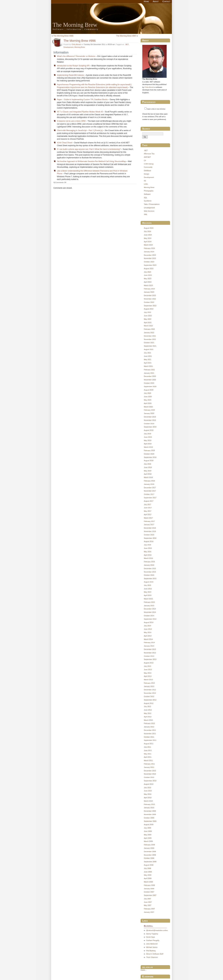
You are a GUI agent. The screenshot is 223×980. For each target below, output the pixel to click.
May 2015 (148, 592)
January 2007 (149, 912)
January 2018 (149, 484)
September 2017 (150, 498)
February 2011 (149, 764)
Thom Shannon (152, 957)
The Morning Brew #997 (126, 36)
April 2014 (148, 636)
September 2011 (150, 740)
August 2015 (149, 582)
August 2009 (149, 824)
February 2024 (149, 248)
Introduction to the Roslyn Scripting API (73, 66)
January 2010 (149, 808)
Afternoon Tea (149, 154)
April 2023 (148, 282)
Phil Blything (151, 951)
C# (145, 160)
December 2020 (150, 376)
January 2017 (149, 525)
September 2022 (150, 306)
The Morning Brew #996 (80, 41)
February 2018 (149, 481)
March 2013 (148, 680)
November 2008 (150, 855)
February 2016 (149, 562)
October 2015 (149, 575)
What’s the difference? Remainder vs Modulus (76, 56)
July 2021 (148, 353)
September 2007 (150, 895)
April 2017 (148, 515)
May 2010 (148, 794)
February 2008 (149, 885)
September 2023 (150, 265)
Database (148, 171)
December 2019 (150, 417)
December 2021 (150, 336)
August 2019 (149, 430)
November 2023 (150, 258)
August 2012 (149, 703)
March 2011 (148, 760)
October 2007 (149, 892)
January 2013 (149, 686)
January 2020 (149, 413)
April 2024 (148, 242)
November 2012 (150, 693)
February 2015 (149, 602)
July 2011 (148, 747)
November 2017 (150, 491)
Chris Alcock (76, 44)
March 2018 (148, 477)
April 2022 (148, 322)
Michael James (152, 947)
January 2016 (149, 565)
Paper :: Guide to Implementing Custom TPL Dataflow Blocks (82, 100)
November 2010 (150, 774)
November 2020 (150, 380)
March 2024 (148, 245)
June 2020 (148, 397)
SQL (146, 198)
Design (146, 174)
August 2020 (149, 390)
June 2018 (148, 467)
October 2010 (149, 777)
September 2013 (150, 659)
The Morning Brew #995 (63, 36)
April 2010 (148, 798)
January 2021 (149, 373)
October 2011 (149, 737)
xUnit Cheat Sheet (64, 143)
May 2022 (148, 319)
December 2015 (150, 568)
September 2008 (150, 862)
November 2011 (150, 734)
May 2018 (148, 471)
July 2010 (148, 788)
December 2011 (150, 730)
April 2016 (148, 555)
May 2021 (148, 359)
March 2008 (148, 882)
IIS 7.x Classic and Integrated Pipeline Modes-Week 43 (80, 112)
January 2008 (149, 889)
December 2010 (150, 771)
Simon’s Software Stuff (155, 954)
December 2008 (150, 852)
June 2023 (148, 275)
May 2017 (148, 511)
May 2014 (148, 632)
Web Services (149, 211)
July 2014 (148, 626)
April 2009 (148, 838)
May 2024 (148, 238)
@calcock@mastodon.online (157, 930)
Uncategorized (149, 208)
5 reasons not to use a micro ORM (71, 121)
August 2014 (149, 622)
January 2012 (149, 727)
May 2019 (148, 440)
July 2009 (148, 828)
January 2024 (149, 252)
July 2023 (148, 272)
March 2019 (148, 447)
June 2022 (148, 316)
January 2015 (149, 606)
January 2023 (149, 292)
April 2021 (148, 363)
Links (146, 184)
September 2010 (150, 781)
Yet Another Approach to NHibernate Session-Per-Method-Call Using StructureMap (91, 161)
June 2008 (148, 872)
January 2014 (149, 646)
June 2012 (148, 710)
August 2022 (149, 309)
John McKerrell (152, 944)
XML (146, 214)
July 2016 (148, 545)
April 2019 (148, 444)
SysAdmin (148, 201)
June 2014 (148, 629)
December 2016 (150, 528)
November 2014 (150, 612)
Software (147, 194)
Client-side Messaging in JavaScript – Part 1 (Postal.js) (80, 130)
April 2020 (148, 403)
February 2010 (149, 804)
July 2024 (148, 231)
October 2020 (149, 383)
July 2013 (148, 666)
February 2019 (149, 451)
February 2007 (149, 909)
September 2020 (150, 386)
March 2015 (148, 599)
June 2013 (148, 670)
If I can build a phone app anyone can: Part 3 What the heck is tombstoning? (89, 149)
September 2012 (150, 700)
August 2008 (149, 865)
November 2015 (150, 572)
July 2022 (148, 312)
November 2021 (150, 339)
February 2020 (149, 410)
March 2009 (148, 841)
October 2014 (149, 616)
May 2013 (148, 673)
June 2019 (148, 437)
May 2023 (148, 279)
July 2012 (148, 707)
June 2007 (148, 902)
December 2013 (150, 649)
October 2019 (149, 424)
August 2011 (149, 744)
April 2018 (148, 474)
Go (145, 137)
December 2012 (150, 690)
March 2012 (148, 720)
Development (68, 47)
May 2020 (148, 400)
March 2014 (148, 639)
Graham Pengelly (153, 940)
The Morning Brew (75, 25)
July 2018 (148, 464)
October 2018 (149, 454)
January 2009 (149, 848)
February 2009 (149, 845)
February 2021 (149, 370)
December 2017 (150, 488)
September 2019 (150, 427)
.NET (127, 44)
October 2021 (149, 343)
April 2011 (148, 757)
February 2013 (149, 683)
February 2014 (149, 643)
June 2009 (148, 831)
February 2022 (149, 329)
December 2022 (150, 295)
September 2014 (150, 619)
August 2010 (149, 784)
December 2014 (150, 609)
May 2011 (148, 754)
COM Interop (149, 164)
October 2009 (149, 818)
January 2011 (149, 767)
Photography (149, 191)
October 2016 (149, 535)
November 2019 (150, 420)
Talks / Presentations (152, 204)
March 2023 (148, 285)
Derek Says (151, 937)
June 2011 (148, 750)
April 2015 (148, 595)
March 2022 (148, 326)
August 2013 (149, 663)
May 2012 (148, 713)
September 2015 (150, 579)
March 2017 (148, 518)
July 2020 (148, 393)
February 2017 (149, 521)
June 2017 (148, 508)
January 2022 (149, 333)
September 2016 (150, 538)
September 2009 (150, 821)
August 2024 (149, 228)
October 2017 (149, 494)
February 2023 (149, 289)
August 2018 (149, 461)
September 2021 (150, 346)
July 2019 (148, 434)
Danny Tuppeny (152, 934)
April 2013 (148, 676)
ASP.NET (147, 157)
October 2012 (149, 696)
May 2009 (148, 835)
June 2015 (148, 589)
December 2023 (150, 255)
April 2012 (148, 717)
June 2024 (148, 235)
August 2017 (149, 501)
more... (144, 970)
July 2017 (148, 504)
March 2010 (148, 801)
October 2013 (149, 656)
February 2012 (149, 723)
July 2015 (148, 585)
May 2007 (148, 905)
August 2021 (149, 349)
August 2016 (149, 541)
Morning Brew (80, 47)
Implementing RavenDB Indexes (70, 75)
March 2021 (148, 366)
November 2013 (150, 653)
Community (148, 167)
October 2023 (149, 262)
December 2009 (150, 811)
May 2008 (148, 875)
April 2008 (148, 878)
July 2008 (148, 868)
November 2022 (150, 299)
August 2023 (149, 269)
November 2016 (150, 531)
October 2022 (149, 302)
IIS (145, 181)
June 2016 (148, 548)
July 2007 (148, 899)
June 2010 (148, 791)
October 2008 (149, 858)
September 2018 (150, 457)
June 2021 (148, 356)
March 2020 (148, 407)
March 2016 (148, 558)
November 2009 (150, 814)
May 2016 (148, 552)
